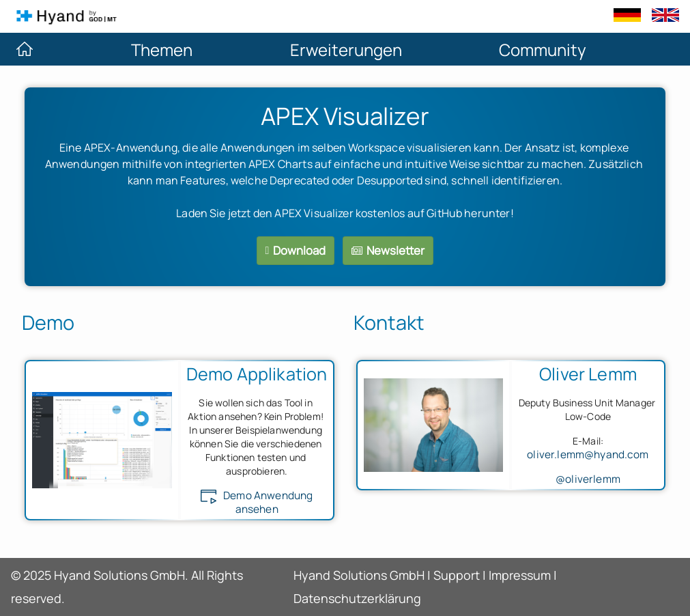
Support (457, 575)
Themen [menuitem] (162, 50)
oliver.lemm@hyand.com (588, 454)
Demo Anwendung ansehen (257, 503)
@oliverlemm (588, 479)
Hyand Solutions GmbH (359, 575)
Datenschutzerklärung (357, 598)
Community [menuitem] (543, 50)
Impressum (520, 575)
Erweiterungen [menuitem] (346, 50)
